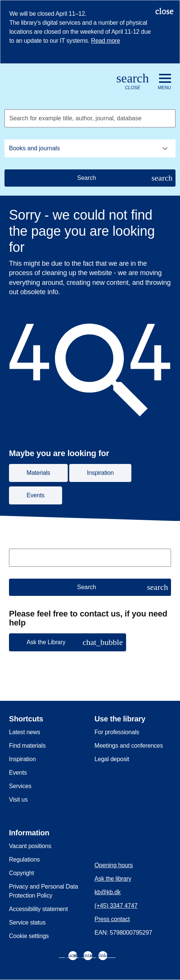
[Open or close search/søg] (133, 82)
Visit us (18, 800)
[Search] (90, 178)
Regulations (24, 860)
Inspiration (22, 759)
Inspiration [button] (100, 473)
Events (18, 773)
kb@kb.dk (108, 892)
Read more (105, 41)
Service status (27, 922)
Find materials (27, 746)
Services (20, 786)
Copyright (22, 873)
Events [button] (36, 495)
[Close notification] (164, 11)
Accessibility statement (38, 909)
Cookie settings (29, 936)
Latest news (25, 732)
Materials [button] (38, 473)
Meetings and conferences (129, 746)
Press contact (112, 919)
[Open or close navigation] (164, 82)
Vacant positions (30, 846)
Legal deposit (112, 759)
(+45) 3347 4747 (116, 906)
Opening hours (114, 865)
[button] (68, 642)
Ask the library (113, 879)
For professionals (117, 732)
